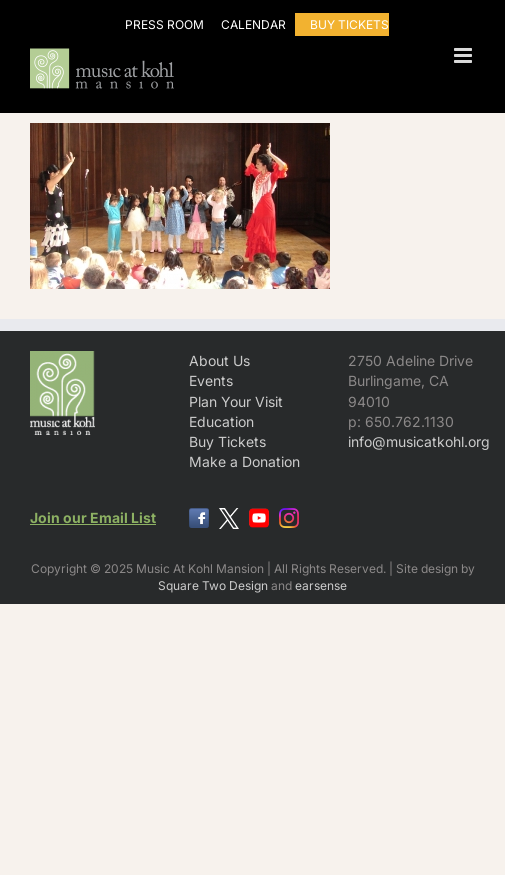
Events (211, 380)
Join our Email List (93, 517)
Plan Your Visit (236, 401)
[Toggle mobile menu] (464, 55)
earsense (321, 585)
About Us (219, 360)
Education (221, 421)
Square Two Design (213, 585)
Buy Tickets (227, 441)
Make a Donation (244, 461)
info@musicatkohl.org (419, 441)
